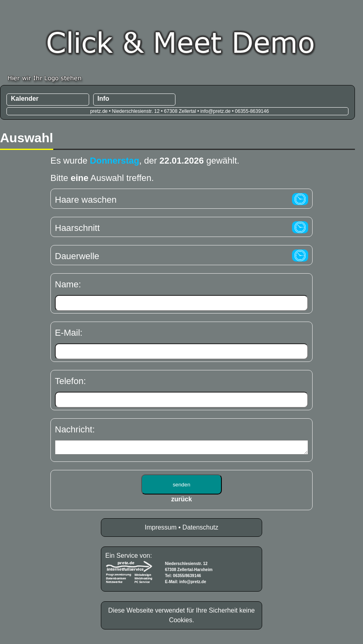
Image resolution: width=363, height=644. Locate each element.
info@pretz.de (193, 584)
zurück (181, 502)
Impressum (161, 530)
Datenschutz (200, 530)
